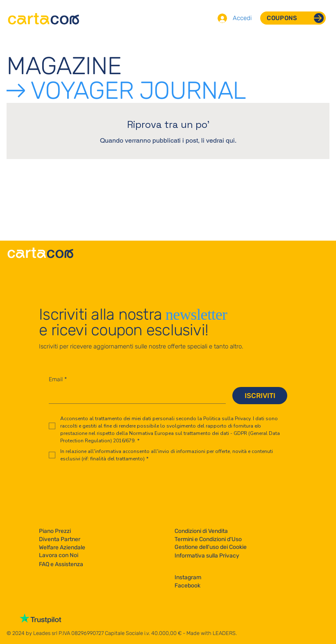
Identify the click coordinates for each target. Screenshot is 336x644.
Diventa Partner (60, 539)
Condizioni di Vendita (201, 531)
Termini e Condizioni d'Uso (208, 539)
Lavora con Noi (59, 555)
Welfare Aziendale (62, 547)
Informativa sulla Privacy (207, 556)
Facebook (187, 586)
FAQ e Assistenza (61, 564)
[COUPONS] (293, 18)
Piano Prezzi (55, 531)
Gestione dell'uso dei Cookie (211, 547)
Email (58, 380)
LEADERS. (225, 633)
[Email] (135, 395)
